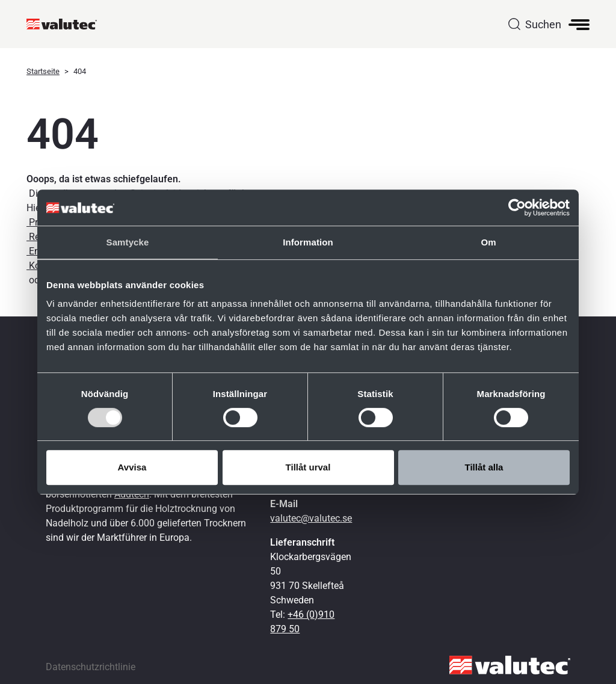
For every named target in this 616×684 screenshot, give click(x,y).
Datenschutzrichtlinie (91, 667)
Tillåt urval (308, 467)
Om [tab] (488, 242)
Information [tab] (308, 242)
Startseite (43, 71)
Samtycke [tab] (128, 242)
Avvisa (132, 467)
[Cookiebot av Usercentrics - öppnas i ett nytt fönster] (517, 208)
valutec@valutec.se (311, 518)
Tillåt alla (484, 467)
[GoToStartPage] (66, 24)
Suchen (543, 24)
